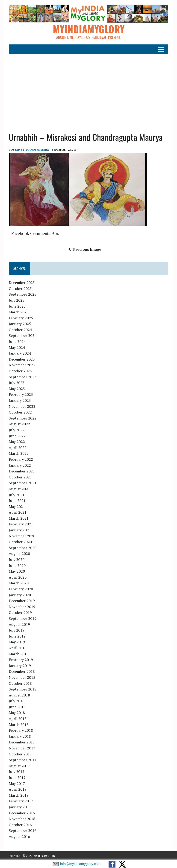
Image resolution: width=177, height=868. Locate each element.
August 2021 (19, 489)
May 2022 (17, 442)
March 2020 (19, 583)
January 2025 (20, 324)
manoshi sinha (38, 150)
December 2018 (22, 671)
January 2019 (20, 666)
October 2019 (20, 612)
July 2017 (17, 772)
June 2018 (17, 707)
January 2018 (20, 736)
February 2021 (21, 524)
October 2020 (20, 542)
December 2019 (22, 601)
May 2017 (17, 784)
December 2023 (22, 359)
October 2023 (20, 371)
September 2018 (23, 689)
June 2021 (17, 501)
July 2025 (17, 300)
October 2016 (20, 825)
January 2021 (20, 530)
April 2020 (18, 577)
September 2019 (23, 618)
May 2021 (17, 507)
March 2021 (19, 518)
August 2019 (19, 624)
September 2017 (23, 760)
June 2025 (17, 306)
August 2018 (19, 695)
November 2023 (22, 365)
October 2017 (20, 754)
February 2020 (21, 589)
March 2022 (19, 453)
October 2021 (20, 477)
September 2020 (23, 548)
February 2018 (21, 730)
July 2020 (17, 559)
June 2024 (17, 341)
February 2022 (21, 459)
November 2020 (22, 536)
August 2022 (19, 424)
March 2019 (19, 654)
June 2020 (17, 565)
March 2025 (19, 312)
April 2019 (18, 648)
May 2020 (17, 571)
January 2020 (20, 595)
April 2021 (18, 512)
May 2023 (17, 389)
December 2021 (22, 471)
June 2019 (17, 636)
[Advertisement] (89, 90)
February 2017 (21, 801)
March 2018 (19, 725)
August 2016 (19, 836)
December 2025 (22, 283)
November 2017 (22, 748)
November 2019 (22, 607)
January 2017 (20, 807)
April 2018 (18, 719)
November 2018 (22, 677)
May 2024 (17, 347)
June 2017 (17, 778)
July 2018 (17, 701)
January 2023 (20, 400)
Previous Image (85, 249)
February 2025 (21, 318)
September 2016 (23, 830)
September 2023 (23, 377)
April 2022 (18, 448)
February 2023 (21, 394)
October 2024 (20, 330)
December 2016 (22, 813)
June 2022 (17, 436)
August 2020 (19, 553)
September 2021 (23, 483)
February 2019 (21, 660)
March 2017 (19, 795)
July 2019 (17, 630)
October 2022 (20, 412)
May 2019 (17, 642)
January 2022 (20, 465)
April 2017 (18, 789)
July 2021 (17, 495)
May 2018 (17, 713)
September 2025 (23, 294)
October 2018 (20, 683)
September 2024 (23, 335)
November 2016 (22, 819)
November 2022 (22, 406)
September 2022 (23, 418)
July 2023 (17, 383)
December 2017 (22, 742)
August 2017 (19, 766)
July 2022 (17, 430)
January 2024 (20, 353)
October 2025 (20, 288)
